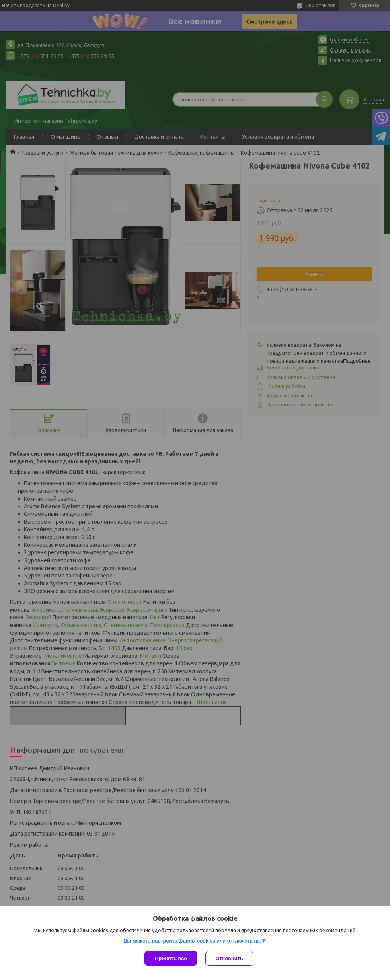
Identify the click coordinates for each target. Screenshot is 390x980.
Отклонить (229, 958)
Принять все (171, 958)
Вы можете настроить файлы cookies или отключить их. (192, 941)
